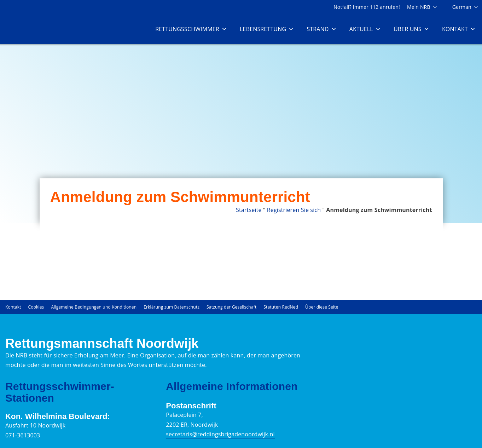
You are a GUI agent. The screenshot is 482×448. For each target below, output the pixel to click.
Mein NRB (422, 7)
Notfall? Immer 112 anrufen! (367, 7)
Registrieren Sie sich (294, 210)
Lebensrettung (267, 29)
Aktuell (365, 29)
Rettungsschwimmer (191, 29)
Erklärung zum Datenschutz (172, 307)
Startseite (249, 210)
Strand (321, 29)
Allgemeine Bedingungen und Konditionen (94, 307)
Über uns (411, 29)
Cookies (36, 307)
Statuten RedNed (281, 307)
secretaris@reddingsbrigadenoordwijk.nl (220, 434)
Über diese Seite (322, 307)
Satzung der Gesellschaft (231, 307)
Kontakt (459, 29)
